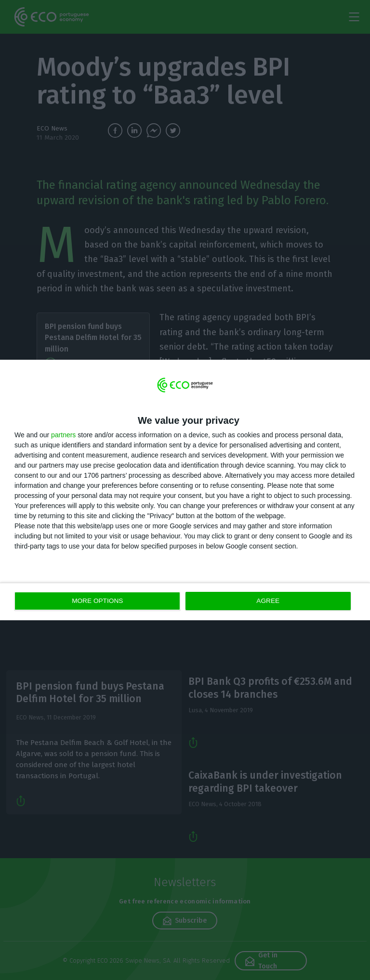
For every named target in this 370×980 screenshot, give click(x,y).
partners (63, 435)
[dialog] (185, 490)
